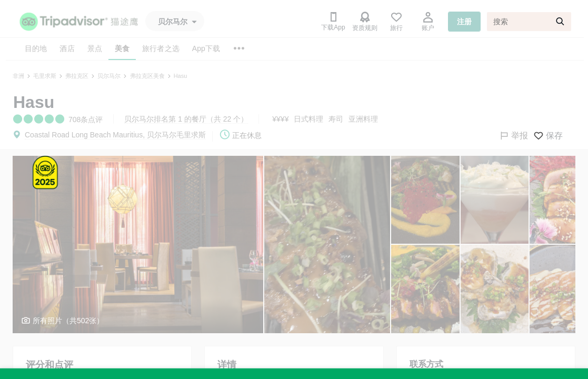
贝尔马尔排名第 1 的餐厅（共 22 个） (186, 119)
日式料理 (308, 119)
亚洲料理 (363, 119)
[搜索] (529, 22)
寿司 (336, 119)
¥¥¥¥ (280, 119)
